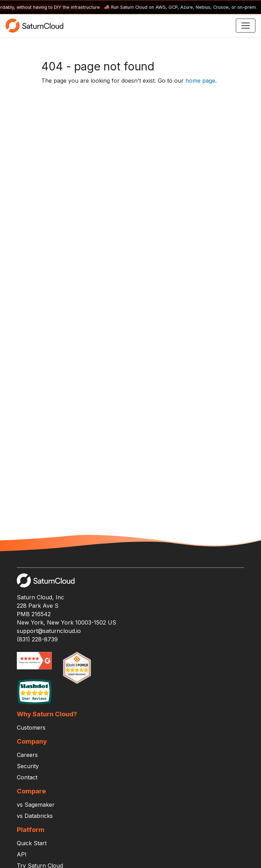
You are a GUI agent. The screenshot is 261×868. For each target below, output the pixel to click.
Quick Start (32, 843)
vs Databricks (35, 816)
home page (200, 81)
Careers (27, 755)
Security (28, 766)
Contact (27, 777)
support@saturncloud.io (49, 631)
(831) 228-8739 (37, 639)
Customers (31, 728)
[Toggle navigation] (246, 26)
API (22, 854)
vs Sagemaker (36, 805)
